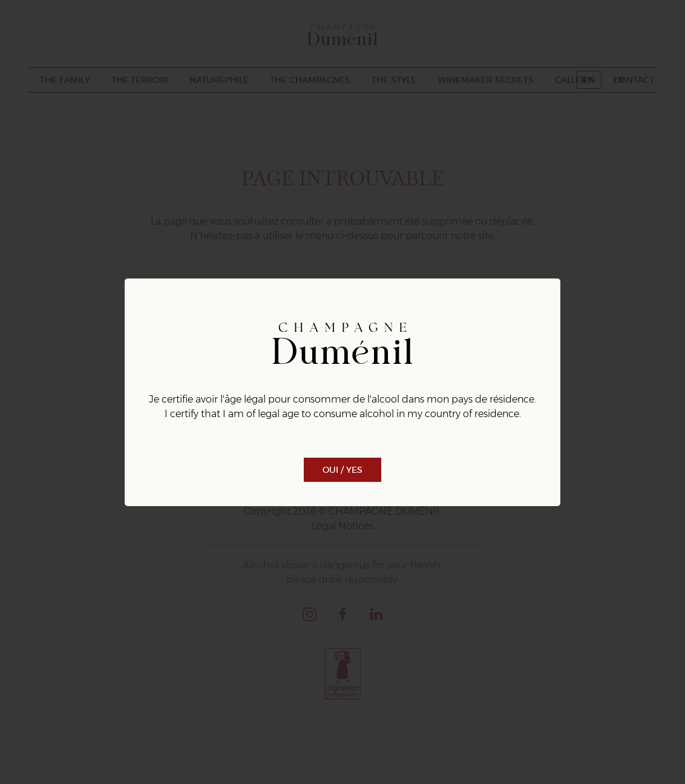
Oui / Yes (342, 470)
